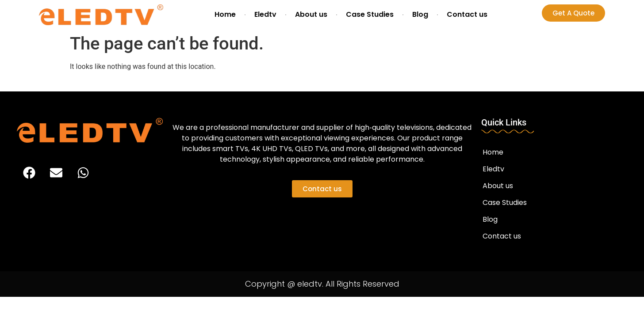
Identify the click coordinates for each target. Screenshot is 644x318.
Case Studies (370, 14)
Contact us (467, 14)
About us (311, 14)
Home (225, 14)
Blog (420, 14)
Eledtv (265, 14)
